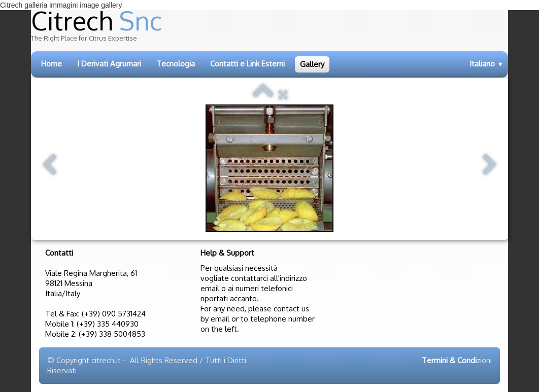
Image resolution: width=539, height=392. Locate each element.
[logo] (260, 29)
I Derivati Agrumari (109, 64)
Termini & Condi (449, 360)
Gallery (312, 64)
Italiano (486, 64)
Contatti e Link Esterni (247, 64)
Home (52, 64)
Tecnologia (176, 64)
